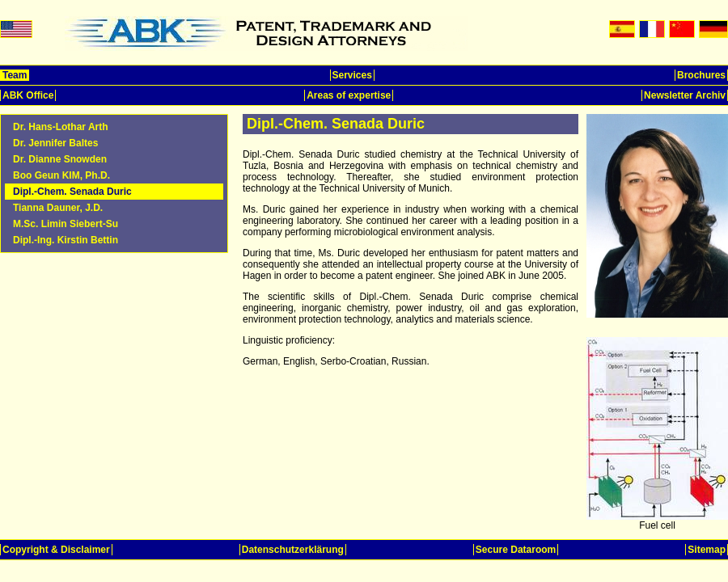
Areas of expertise (349, 95)
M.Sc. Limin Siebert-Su (66, 224)
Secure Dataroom (516, 550)
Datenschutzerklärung (293, 550)
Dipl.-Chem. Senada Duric (72, 192)
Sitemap (707, 550)
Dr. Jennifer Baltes (55, 143)
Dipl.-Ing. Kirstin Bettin (66, 240)
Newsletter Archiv (685, 95)
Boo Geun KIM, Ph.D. (61, 175)
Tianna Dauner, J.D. (58, 208)
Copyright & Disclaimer (56, 550)
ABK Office (28, 95)
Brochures (701, 75)
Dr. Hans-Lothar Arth (61, 127)
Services (352, 75)
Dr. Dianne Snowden (60, 159)
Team (15, 75)
